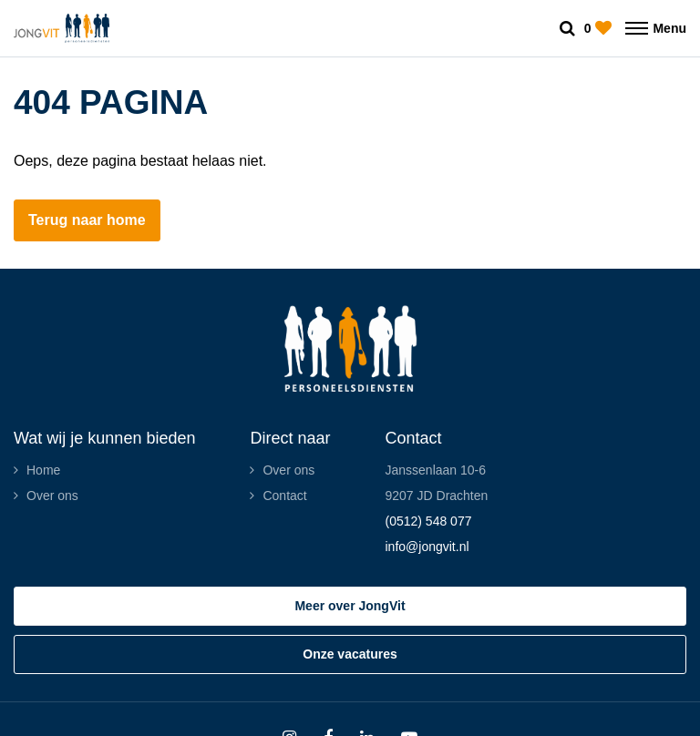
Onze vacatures (350, 654)
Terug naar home (87, 220)
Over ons (52, 496)
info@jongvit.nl (427, 547)
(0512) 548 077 (428, 521)
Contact (284, 496)
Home (43, 470)
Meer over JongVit (350, 606)
